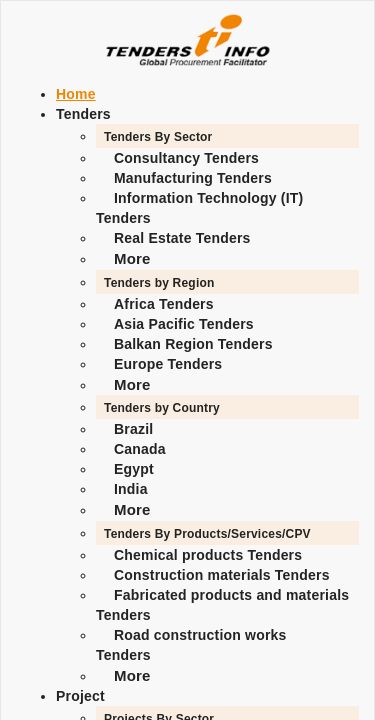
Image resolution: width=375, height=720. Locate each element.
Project (80, 696)
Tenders (83, 114)
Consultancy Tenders (186, 158)
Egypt (134, 469)
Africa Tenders (164, 304)
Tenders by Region (159, 283)
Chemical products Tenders (208, 555)
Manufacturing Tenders (193, 178)
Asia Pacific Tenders (184, 324)
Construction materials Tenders (222, 575)
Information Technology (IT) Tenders (199, 208)
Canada (140, 449)
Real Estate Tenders (182, 238)
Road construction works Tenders (191, 645)
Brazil (133, 429)
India (131, 489)
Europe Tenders (168, 364)
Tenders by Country (162, 408)
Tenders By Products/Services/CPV (207, 534)
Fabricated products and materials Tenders (222, 605)
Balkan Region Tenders (193, 344)
